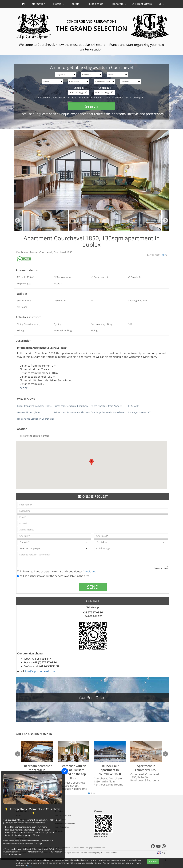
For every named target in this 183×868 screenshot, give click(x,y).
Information (39, 4)
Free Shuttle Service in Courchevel (35, 419)
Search (91, 106)
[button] (91, 462)
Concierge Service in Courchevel (108, 412)
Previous (18, 221)
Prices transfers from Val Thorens (72, 412)
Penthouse (22, 252)
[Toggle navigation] (161, 4)
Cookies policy (94, 853)
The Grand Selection (63, 816)
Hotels (59, 4)
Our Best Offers (142, 4)
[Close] (65, 771)
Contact (114, 853)
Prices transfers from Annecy (106, 406)
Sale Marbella (61, 820)
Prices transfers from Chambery (71, 406)
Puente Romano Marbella (65, 823)
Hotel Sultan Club (62, 827)
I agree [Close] (153, 865)
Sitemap (84, 853)
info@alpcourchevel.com (40, 671)
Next (165, 221)
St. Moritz (59, 831)
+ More (22, 388)
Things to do (97, 4)
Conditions (90, 571)
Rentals (76, 4)
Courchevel (46, 252)
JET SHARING (134, 406)
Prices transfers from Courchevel (35, 406)
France (34, 252)
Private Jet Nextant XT (139, 412)
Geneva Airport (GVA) (28, 412)
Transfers (119, 4)
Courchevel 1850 (63, 252)
